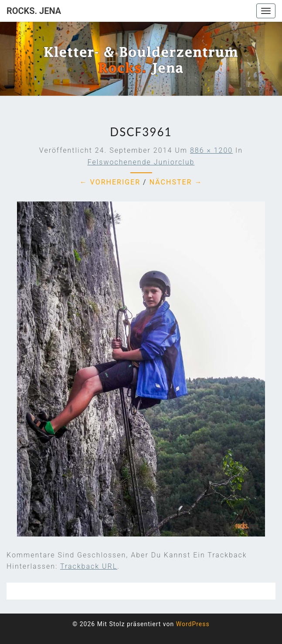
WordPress (193, 624)
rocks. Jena (34, 11)
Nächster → (176, 182)
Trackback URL (89, 566)
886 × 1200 (211, 150)
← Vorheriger (110, 182)
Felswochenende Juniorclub (141, 162)
